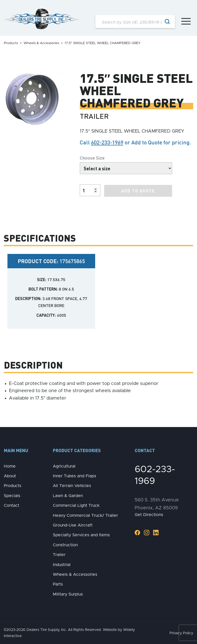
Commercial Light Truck (76, 505)
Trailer (59, 554)
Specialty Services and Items (81, 535)
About (10, 476)
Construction (65, 544)
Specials (12, 495)
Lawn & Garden (68, 495)
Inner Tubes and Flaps (75, 476)
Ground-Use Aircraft (73, 525)
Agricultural (64, 466)
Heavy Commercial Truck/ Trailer (85, 515)
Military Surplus (68, 594)
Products (11, 43)
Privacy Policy (181, 633)
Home (10, 466)
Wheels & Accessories (41, 43)
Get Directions (149, 514)
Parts (58, 584)
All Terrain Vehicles (72, 486)
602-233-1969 (107, 142)
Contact (12, 505)
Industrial (62, 564)
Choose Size (92, 158)
